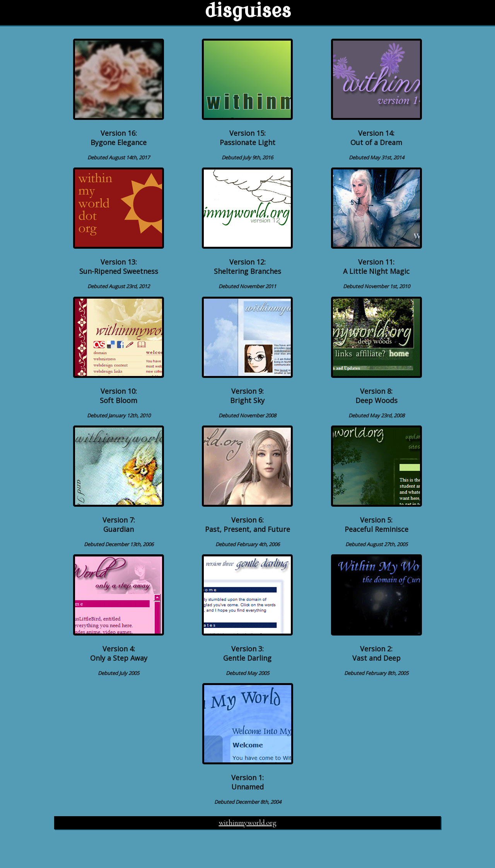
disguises (248, 11)
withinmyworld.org (248, 823)
